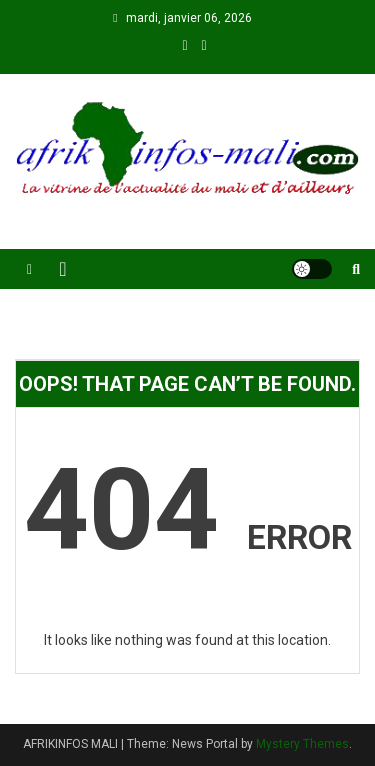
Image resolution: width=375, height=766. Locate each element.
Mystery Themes (302, 744)
